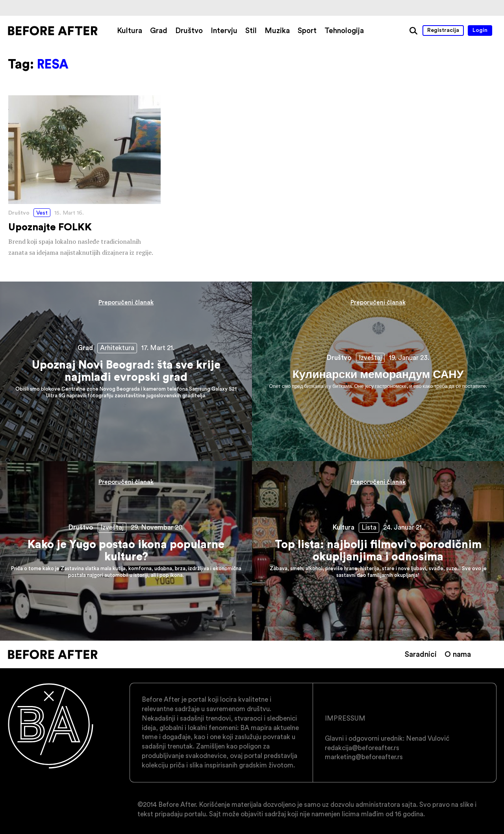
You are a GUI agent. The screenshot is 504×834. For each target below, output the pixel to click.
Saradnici (421, 654)
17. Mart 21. (158, 348)
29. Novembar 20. (157, 527)
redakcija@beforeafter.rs (362, 748)
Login (480, 30)
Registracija (443, 30)
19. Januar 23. (409, 358)
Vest (42, 213)
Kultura (130, 30)
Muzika (277, 30)
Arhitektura (117, 348)
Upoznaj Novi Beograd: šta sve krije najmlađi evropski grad (126, 371)
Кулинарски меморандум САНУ (378, 371)
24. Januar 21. (403, 527)
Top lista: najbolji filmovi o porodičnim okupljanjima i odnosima (378, 551)
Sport (307, 30)
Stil (251, 30)
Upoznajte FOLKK (84, 177)
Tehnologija (344, 30)
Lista (369, 527)
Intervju (224, 30)
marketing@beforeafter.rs (364, 757)
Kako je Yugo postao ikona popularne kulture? (126, 551)
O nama (458, 654)
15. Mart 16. (69, 213)
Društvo (189, 30)
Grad (159, 30)
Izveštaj (370, 358)
